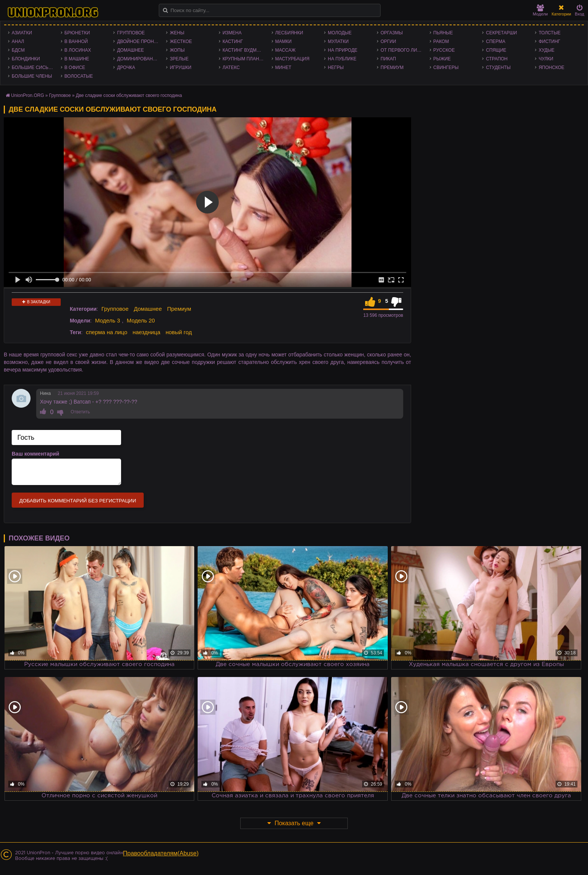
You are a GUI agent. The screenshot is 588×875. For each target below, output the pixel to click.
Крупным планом (244, 59)
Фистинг (549, 41)
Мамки (284, 41)
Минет (283, 68)
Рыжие (442, 59)
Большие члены (32, 76)
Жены (177, 33)
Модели (540, 10)
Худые (547, 50)
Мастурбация (292, 59)
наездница (146, 332)
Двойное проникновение (140, 41)
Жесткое (181, 41)
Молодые (340, 33)
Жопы (177, 50)
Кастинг (233, 41)
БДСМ (18, 50)
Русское (444, 50)
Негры (336, 68)
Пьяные (443, 33)
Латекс (231, 68)
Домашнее (130, 50)
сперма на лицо (107, 332)
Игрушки (180, 68)
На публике (342, 59)
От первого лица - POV (403, 50)
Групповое (131, 33)
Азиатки (22, 33)
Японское (551, 68)
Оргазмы (392, 33)
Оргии (388, 41)
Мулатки (338, 41)
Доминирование (138, 59)
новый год (179, 332)
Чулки (546, 59)
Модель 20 (141, 320)
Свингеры (446, 68)
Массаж (286, 50)
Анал (18, 41)
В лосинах (78, 50)
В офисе (75, 68)
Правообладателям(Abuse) (161, 853)
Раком (441, 41)
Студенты (498, 68)
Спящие (496, 50)
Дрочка (126, 68)
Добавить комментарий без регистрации (78, 501)
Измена (232, 33)
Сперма (495, 41)
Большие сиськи (33, 68)
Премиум (392, 68)
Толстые (550, 33)
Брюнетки (77, 33)
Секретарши (501, 33)
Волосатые (79, 76)
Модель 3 (107, 320)
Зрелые (179, 59)
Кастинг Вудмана (244, 50)
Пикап (388, 59)
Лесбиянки (289, 33)
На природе (342, 50)
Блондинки (26, 59)
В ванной (76, 41)
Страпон (497, 59)
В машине (77, 59)
